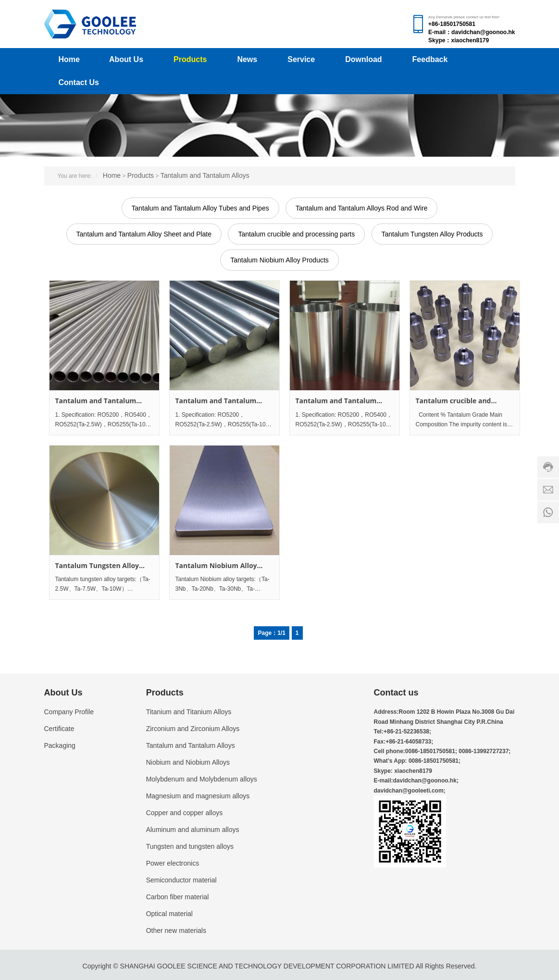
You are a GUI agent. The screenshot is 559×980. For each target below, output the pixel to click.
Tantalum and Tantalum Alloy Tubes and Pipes (200, 208)
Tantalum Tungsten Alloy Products (432, 234)
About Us (126, 59)
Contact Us (79, 82)
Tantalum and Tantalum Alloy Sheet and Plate (144, 234)
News (247, 59)
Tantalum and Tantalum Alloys (205, 175)
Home (69, 59)
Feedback (430, 59)
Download (363, 59)
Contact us (396, 693)
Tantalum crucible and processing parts (296, 234)
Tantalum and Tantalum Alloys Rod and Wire (361, 208)
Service (301, 59)
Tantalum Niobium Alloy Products (279, 260)
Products (190, 59)
